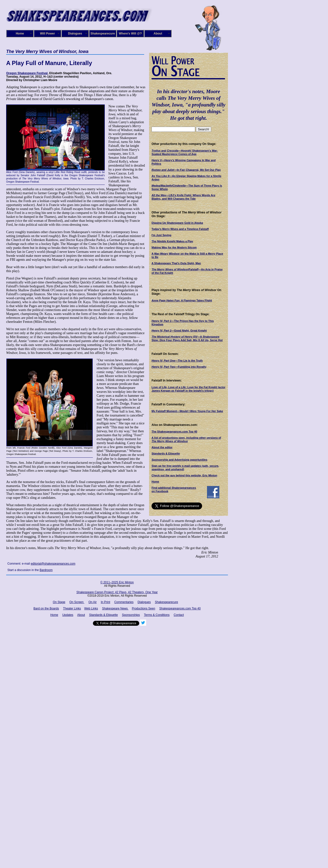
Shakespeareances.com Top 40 (180, 608)
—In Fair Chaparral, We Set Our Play (186, 170)
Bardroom (46, 570)
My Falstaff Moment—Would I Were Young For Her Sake (187, 411)
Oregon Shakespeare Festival (27, 73)
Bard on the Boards (46, 608)
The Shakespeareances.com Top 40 (174, 432)
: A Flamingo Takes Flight (182, 300)
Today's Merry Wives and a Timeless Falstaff (180, 229)
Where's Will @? (130, 34)
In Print (105, 602)
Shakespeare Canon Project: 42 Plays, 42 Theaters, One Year (117, 592)
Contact (179, 615)
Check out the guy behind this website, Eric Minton (184, 475)
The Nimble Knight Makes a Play (172, 241)
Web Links (91, 608)
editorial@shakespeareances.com (53, 564)
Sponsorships (131, 615)
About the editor (162, 447)
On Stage (59, 602)
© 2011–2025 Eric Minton (117, 582)
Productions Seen (144, 608)
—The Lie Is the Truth (177, 361)
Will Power (47, 34)
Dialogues (75, 34)
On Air (93, 602)
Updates (68, 615)
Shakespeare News (115, 608)
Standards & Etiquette (166, 453)
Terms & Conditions (157, 615)
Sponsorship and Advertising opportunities (179, 460)
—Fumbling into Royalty (179, 367)
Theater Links (72, 608)
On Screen (77, 602)
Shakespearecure (103, 34)
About (158, 34)
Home (20, 34)
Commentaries (124, 602)
